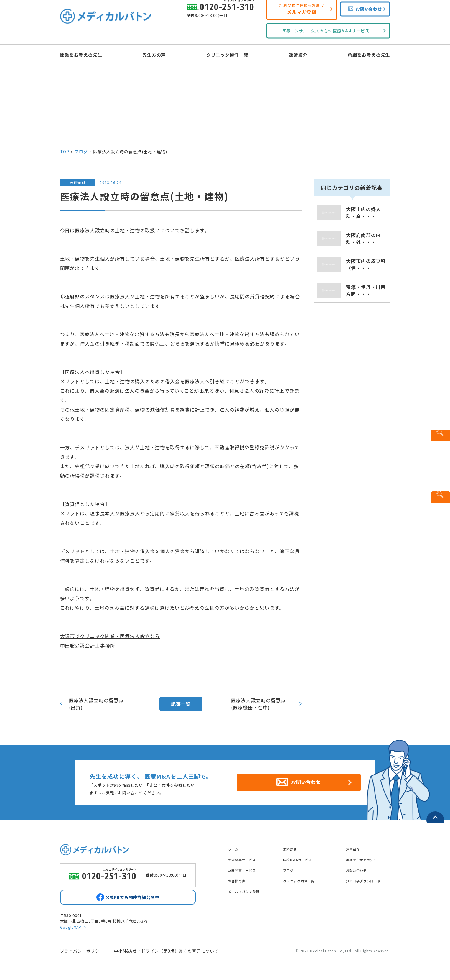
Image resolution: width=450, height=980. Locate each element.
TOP (65, 152)
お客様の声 (239, 877)
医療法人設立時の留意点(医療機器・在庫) (259, 704)
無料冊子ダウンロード (368, 877)
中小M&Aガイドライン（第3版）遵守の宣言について (166, 952)
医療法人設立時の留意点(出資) (97, 704)
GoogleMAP (72, 928)
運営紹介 (293, 54)
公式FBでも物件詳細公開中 (132, 897)
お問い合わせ (359, 867)
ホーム (235, 846)
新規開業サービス (246, 856)
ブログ (81, 152)
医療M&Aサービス (301, 856)
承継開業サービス (246, 867)
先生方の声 (160, 54)
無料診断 (292, 846)
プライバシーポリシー (82, 952)
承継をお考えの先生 (358, 54)
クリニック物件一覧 (228, 54)
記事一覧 (181, 704)
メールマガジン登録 (248, 888)
